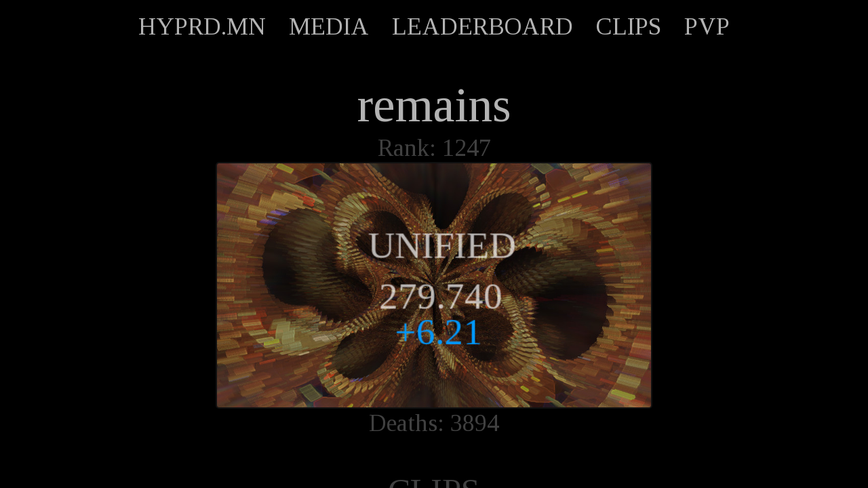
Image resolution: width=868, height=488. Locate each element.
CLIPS (629, 26)
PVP (707, 26)
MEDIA (329, 26)
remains (434, 105)
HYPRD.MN (202, 26)
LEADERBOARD (482, 26)
